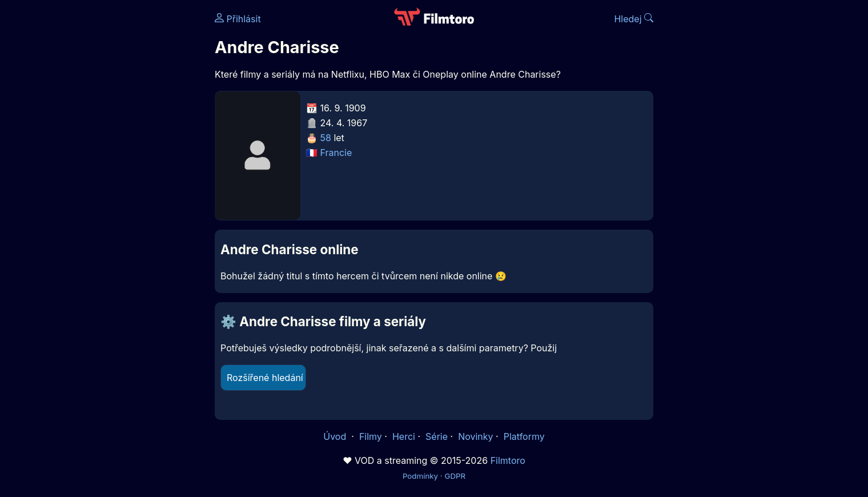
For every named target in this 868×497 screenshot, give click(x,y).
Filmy (371, 436)
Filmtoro (508, 460)
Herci (404, 436)
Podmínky (420, 476)
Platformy (524, 436)
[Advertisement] (132, 176)
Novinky (475, 436)
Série (437, 436)
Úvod (336, 436)
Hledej (634, 19)
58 (326, 138)
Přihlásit (238, 19)
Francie (336, 153)
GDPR (455, 476)
